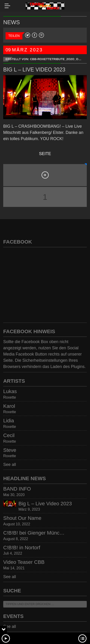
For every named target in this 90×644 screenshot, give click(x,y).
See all (10, 465)
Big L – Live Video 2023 (34, 70)
